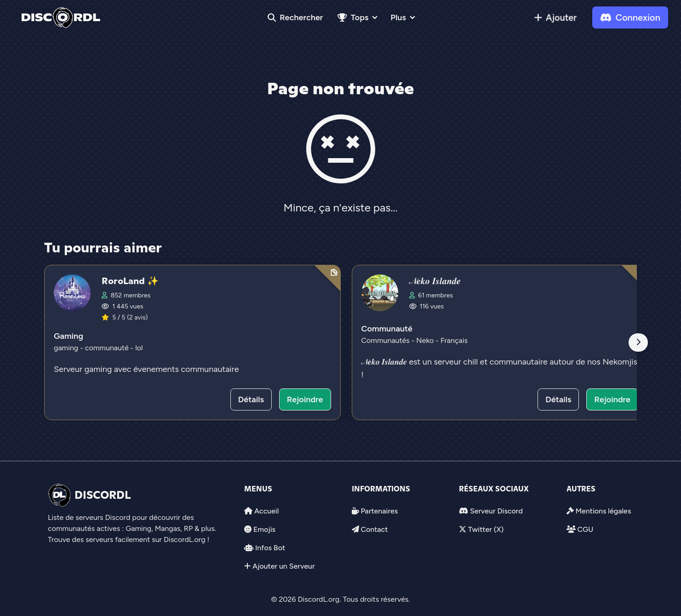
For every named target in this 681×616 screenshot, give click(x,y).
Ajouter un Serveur (284, 566)
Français (454, 340)
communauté (108, 348)
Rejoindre (305, 399)
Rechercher (295, 17)
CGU (585, 529)
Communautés (386, 340)
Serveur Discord (496, 511)
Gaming (69, 336)
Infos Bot (270, 548)
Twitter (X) (486, 529)
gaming (67, 348)
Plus (398, 17)
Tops (353, 17)
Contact (374, 529)
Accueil (266, 511)
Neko (426, 340)
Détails (251, 399)
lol (139, 348)
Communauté (387, 329)
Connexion (630, 17)
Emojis (264, 529)
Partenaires (379, 511)
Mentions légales (603, 511)
